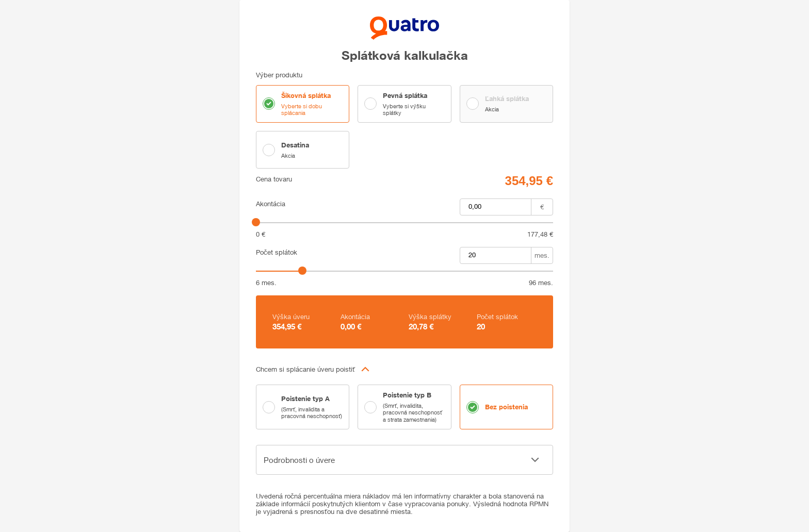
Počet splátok (277, 252)
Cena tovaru (274, 179)
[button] (405, 369)
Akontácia (271, 204)
